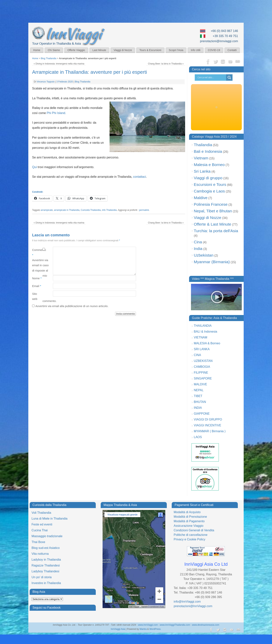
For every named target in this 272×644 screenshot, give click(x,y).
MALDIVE (200, 384)
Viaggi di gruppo (208, 178)
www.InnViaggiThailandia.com (175, 625)
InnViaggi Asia (118, 629)
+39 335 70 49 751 (225, 36)
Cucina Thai (40, 530)
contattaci (139, 177)
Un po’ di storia (42, 577)
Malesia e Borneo (209, 165)
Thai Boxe (38, 542)
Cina (198, 242)
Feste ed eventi (42, 524)
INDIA (198, 408)
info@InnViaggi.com (187, 602)
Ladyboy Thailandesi (45, 571)
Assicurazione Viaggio (188, 526)
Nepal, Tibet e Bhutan (213, 211)
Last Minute (99, 50)
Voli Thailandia (41, 513)
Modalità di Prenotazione (190, 517)
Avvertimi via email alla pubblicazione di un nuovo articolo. (72, 306)
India (198, 249)
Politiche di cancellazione (190, 535)
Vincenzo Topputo (46, 82)
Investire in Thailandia (46, 583)
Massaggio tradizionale (47, 536)
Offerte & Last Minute (212, 224)
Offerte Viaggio (76, 50)
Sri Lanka (202, 171)
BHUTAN (200, 402)
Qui (34, 167)
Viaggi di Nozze (123, 50)
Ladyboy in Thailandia (46, 560)
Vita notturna (40, 554)
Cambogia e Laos (209, 191)
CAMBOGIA (202, 367)
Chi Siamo (54, 50)
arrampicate (47, 210)
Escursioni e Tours (210, 184)
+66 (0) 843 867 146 (224, 31)
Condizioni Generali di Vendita (194, 530)
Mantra (143, 629)
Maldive (201, 198)
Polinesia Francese (211, 204)
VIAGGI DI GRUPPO (208, 419)
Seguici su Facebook (47, 608)
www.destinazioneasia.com (206, 625)
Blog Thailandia (49, 58)
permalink (144, 210)
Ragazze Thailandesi (46, 565)
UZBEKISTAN (203, 361)
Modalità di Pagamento (189, 521)
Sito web (35, 296)
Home (37, 50)
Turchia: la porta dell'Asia (216, 231)
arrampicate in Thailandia (67, 210)
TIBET (198, 396)
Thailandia (203, 145)
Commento (37, 252)
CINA (197, 355)
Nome (37, 278)
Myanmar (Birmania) (212, 262)
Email (37, 286)
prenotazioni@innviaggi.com (219, 41)
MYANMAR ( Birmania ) (210, 431)
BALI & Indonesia (206, 332)
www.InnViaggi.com (148, 625)
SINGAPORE (203, 378)
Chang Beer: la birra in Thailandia (166, 64)
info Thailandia (109, 210)
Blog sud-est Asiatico (46, 548)
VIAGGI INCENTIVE (207, 425)
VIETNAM (201, 337)
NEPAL (199, 390)
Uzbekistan (204, 255)
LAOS (198, 437)
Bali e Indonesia (208, 151)
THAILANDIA (203, 326)
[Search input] (211, 78)
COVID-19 (214, 50)
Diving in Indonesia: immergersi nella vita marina (59, 64)
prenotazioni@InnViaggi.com (193, 606)
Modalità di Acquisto (187, 512)
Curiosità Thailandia (91, 210)
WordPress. (155, 629)
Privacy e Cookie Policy (189, 539)
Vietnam (201, 158)
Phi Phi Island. (56, 113)
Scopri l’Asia (176, 50)
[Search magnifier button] (229, 78)
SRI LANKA (202, 349)
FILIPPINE (201, 373)
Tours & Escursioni (150, 50)
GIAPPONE (202, 414)
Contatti (232, 50)
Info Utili (196, 50)
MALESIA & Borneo (207, 343)
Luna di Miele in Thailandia (49, 519)
